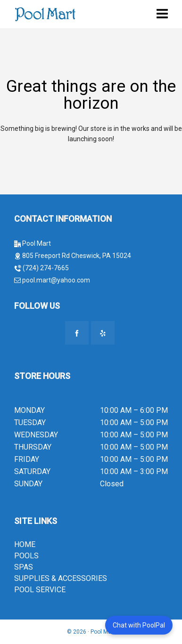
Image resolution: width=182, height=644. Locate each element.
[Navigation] (162, 14)
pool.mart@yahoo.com (55, 280)
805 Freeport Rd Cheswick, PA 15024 (77, 256)
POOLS (26, 556)
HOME (25, 544)
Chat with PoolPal (139, 625)
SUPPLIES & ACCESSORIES (61, 578)
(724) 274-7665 (46, 268)
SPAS (24, 567)
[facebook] (77, 333)
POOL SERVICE (40, 590)
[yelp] (103, 333)
